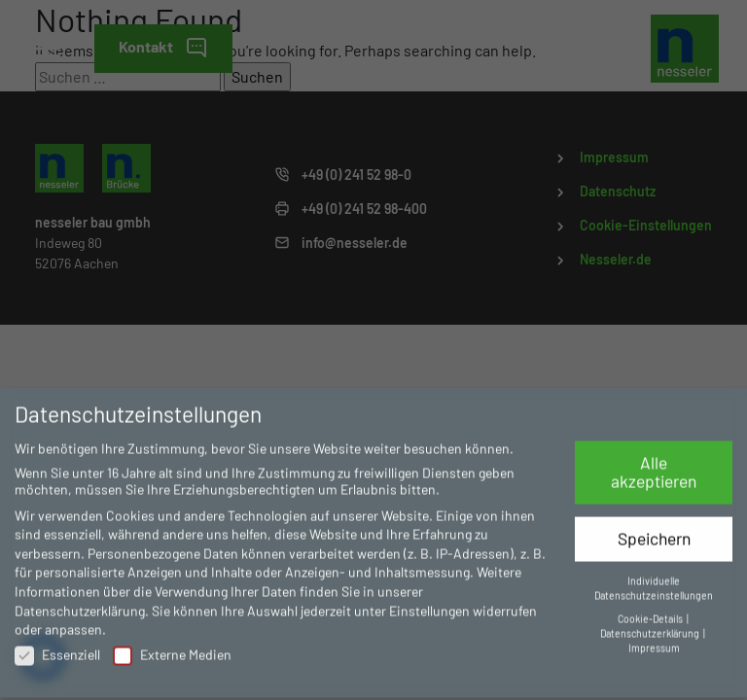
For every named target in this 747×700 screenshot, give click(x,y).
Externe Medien (172, 648)
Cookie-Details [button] (651, 612)
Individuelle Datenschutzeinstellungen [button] (654, 581)
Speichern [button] (654, 532)
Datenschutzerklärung (80, 603)
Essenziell (57, 648)
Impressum (654, 641)
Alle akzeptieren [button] (654, 466)
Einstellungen (429, 603)
